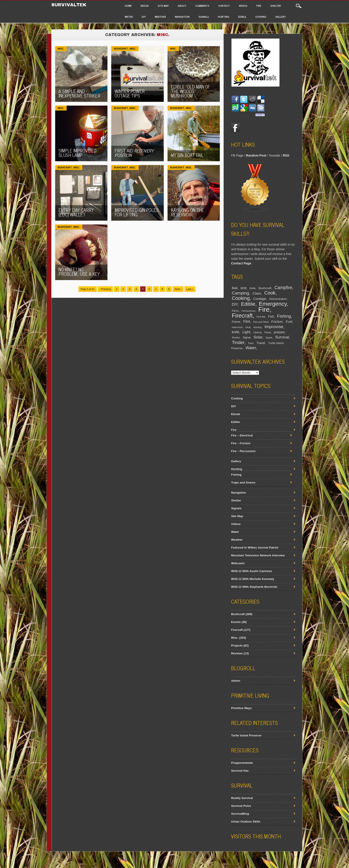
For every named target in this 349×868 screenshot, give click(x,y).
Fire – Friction (241, 443)
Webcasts (238, 563)
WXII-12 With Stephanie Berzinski (254, 587)
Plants (268, 332)
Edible (242, 17)
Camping (240, 293)
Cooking (261, 17)
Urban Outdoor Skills (246, 821)
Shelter (276, 6)
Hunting (224, 17)
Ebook (145, 6)
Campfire (283, 287)
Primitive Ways (241, 708)
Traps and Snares (243, 482)
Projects (237, 645)
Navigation (182, 17)
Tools (251, 343)
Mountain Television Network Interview (258, 555)
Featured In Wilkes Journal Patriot (255, 547)
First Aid (134, 153)
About (182, 6)
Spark (269, 337)
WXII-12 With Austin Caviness (252, 571)
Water (129, 17)
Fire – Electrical (242, 435)
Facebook (236, 128)
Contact (224, 6)
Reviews (237, 653)
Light (246, 332)
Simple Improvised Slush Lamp (77, 153)
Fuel (289, 321)
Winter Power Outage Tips (130, 93)
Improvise (274, 327)
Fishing (284, 316)
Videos (243, 6)
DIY (144, 17)
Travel (261, 343)
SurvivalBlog (240, 814)
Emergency (273, 304)
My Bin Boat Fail (187, 155)
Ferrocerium (248, 311)
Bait (234, 288)
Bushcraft (121, 49)
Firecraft (242, 315)
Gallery (280, 17)
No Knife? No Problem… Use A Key (79, 272)
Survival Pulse (241, 806)
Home (128, 6)
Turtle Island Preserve (246, 735)
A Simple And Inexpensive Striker (79, 93)
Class (257, 293)
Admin (236, 681)
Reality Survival (242, 798)
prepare (279, 332)
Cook (270, 293)
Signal (247, 337)
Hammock (237, 327)
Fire (259, 6)
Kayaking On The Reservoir (188, 212)
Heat (248, 327)
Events (236, 622)
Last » (190, 289)
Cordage (260, 299)
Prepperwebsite (242, 763)
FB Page (237, 155)
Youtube (274, 155)
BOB (243, 288)
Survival (282, 337)
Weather (160, 17)
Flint (246, 321)
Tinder (238, 342)
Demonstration (278, 299)
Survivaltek (70, 5)
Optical (257, 332)
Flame (236, 322)
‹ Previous (105, 289)
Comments (202, 6)
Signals (204, 17)
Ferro (235, 311)
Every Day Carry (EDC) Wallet (76, 212)
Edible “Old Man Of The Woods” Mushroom (190, 91)
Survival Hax (240, 771)
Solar (258, 337)
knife (235, 332)
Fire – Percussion (243, 451)
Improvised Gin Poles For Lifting (137, 212)
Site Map (163, 6)
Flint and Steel (261, 322)
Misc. (61, 49)
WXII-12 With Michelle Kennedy (253, 579)
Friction (277, 321)
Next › (178, 289)
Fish (271, 316)
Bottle (252, 288)
